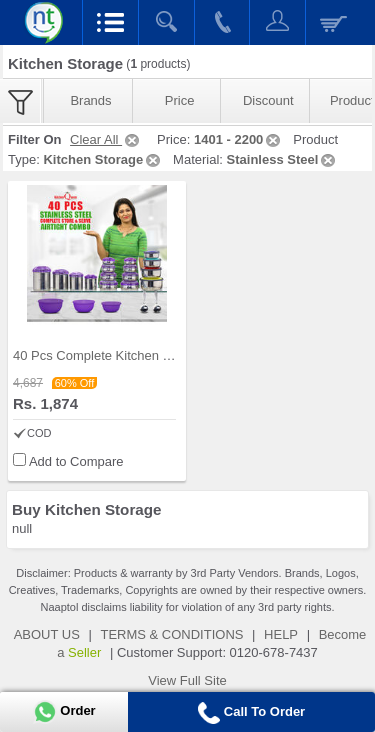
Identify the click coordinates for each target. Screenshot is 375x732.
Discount (268, 100)
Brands (90, 100)
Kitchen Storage (103, 159)
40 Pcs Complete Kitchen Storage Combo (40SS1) (159, 355)
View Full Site (187, 680)
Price (180, 100)
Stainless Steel (283, 159)
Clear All (106, 139)
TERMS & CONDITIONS (171, 634)
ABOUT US (47, 634)
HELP (281, 634)
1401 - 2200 (238, 139)
